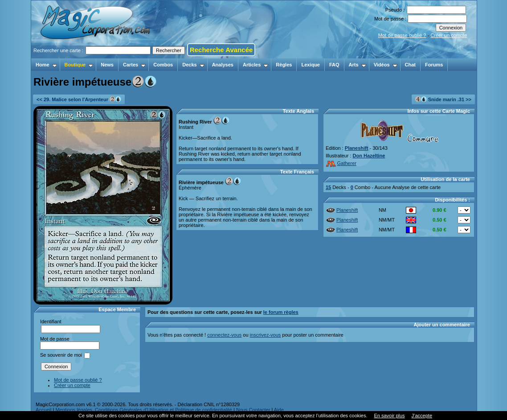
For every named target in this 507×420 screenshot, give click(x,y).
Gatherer (341, 163)
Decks (193, 65)
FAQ (334, 65)
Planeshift (357, 148)
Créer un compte (449, 35)
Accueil (43, 410)
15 (328, 187)
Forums (434, 65)
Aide (279, 410)
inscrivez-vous (266, 335)
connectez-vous (224, 335)
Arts (358, 65)
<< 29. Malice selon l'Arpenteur (79, 99)
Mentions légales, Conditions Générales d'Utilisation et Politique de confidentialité (144, 410)
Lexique (311, 65)
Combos (163, 65)
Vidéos (386, 65)
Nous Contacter (253, 410)
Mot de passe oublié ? (402, 35)
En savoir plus (389, 416)
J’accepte (422, 416)
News (107, 65)
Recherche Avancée (221, 50)
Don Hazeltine (369, 156)
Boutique (79, 65)
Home (46, 65)
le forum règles (281, 312)
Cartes (134, 65)
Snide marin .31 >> (443, 99)
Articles (256, 65)
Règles (284, 65)
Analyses (223, 65)
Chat (410, 65)
